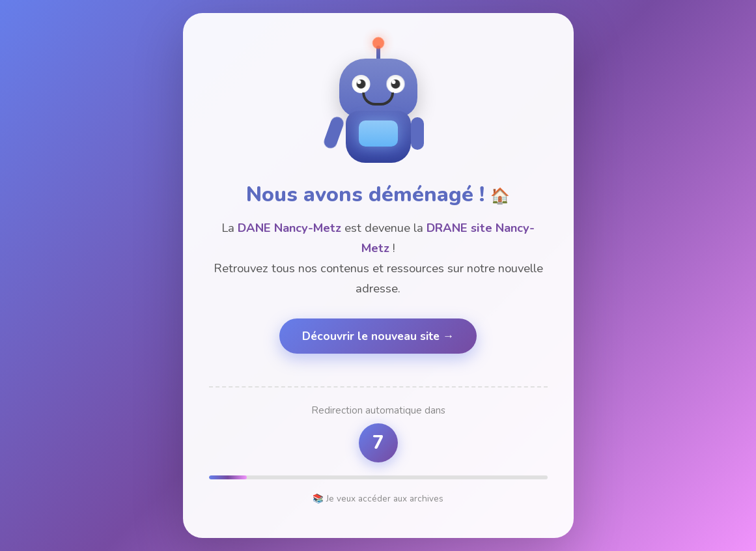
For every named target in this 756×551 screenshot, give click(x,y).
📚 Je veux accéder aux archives (378, 499)
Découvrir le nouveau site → (378, 336)
